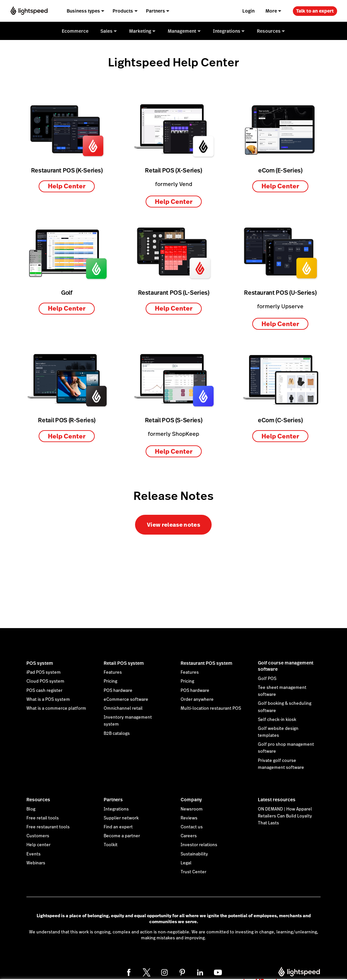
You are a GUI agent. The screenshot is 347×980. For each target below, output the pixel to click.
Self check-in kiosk (277, 720)
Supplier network (121, 818)
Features (113, 672)
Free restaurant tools (48, 827)
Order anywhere (197, 699)
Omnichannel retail (123, 708)
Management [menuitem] (182, 31)
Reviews (189, 818)
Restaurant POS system (207, 663)
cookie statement (217, 968)
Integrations (116, 809)
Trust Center (193, 872)
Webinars (36, 863)
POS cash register (44, 691)
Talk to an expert (315, 11)
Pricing (110, 681)
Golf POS (267, 679)
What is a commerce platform (56, 708)
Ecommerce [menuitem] (75, 31)
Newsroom (192, 809)
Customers (38, 836)
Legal (186, 863)
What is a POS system (48, 699)
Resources (38, 800)
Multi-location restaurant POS (211, 708)
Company (191, 800)
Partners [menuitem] (156, 11)
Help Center (67, 186)
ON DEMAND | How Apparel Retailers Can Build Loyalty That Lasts (285, 816)
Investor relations (199, 845)
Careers (189, 836)
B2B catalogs (117, 734)
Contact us (192, 827)
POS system (40, 663)
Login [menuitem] (248, 11)
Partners (113, 800)
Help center (38, 845)
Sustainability (194, 854)
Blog (31, 809)
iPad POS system (44, 672)
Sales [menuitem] (106, 31)
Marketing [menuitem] (140, 31)
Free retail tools (43, 818)
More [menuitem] (271, 11)
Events (34, 854)
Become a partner (122, 836)
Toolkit (111, 845)
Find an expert (118, 827)
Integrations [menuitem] (227, 31)
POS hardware (118, 691)
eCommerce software (126, 699)
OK (260, 971)
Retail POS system (124, 663)
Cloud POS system (45, 681)
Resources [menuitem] (269, 31)
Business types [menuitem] (83, 11)
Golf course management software (286, 666)
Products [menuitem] (123, 11)
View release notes (173, 525)
